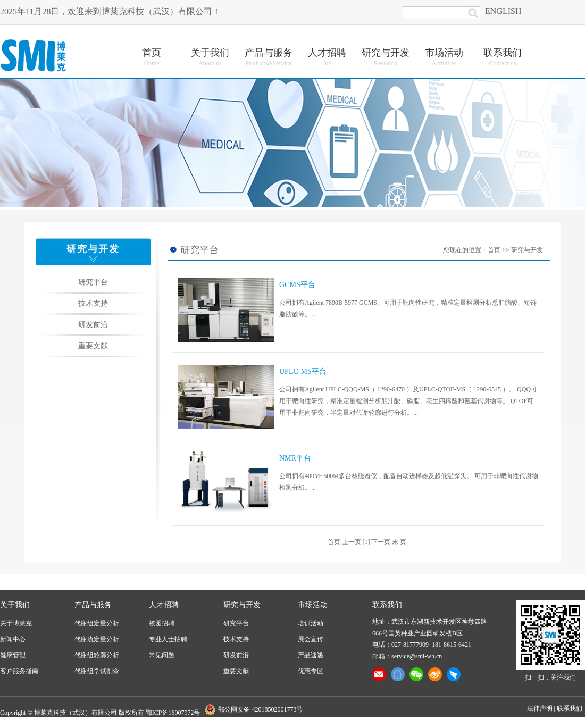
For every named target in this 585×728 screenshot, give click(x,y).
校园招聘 (162, 623)
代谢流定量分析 (97, 639)
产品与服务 (93, 605)
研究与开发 (527, 250)
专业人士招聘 (168, 639)
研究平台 (93, 282)
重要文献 (93, 346)
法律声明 (540, 708)
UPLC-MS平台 (303, 371)
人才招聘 (164, 605)
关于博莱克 (16, 623)
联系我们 (570, 708)
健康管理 (13, 655)
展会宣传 (311, 639)
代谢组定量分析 (97, 623)
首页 (494, 250)
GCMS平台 (297, 285)
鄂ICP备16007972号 (173, 713)
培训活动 (311, 623)
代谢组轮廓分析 (97, 655)
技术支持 (93, 303)
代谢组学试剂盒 (97, 671)
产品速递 (311, 655)
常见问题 (162, 655)
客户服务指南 (19, 671)
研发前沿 (93, 325)
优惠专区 (311, 671)
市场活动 (313, 605)
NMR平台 (295, 458)
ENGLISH (503, 11)
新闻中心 (13, 639)
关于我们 (15, 605)
